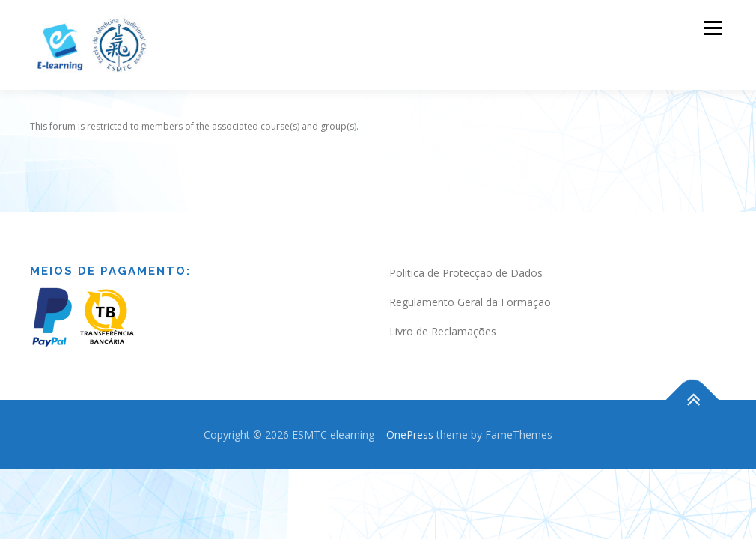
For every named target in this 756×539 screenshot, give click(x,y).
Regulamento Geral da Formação (470, 287)
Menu (713, 28)
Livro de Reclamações (443, 316)
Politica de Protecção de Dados (466, 258)
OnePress (410, 420)
